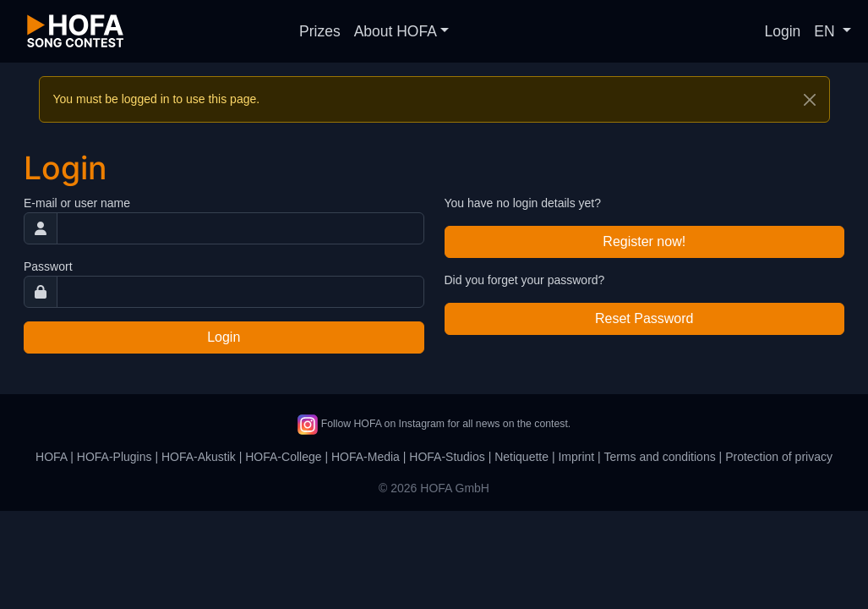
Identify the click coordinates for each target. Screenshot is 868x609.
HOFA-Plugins (115, 457)
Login (783, 31)
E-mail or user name (77, 203)
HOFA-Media (366, 457)
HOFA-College (283, 457)
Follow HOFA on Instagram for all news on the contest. (434, 424)
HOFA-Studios (447, 457)
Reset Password (644, 318)
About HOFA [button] (396, 31)
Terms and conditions (659, 457)
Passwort (48, 266)
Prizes (320, 31)
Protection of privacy (779, 457)
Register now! (644, 241)
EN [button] (826, 31)
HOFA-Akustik (199, 457)
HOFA (51, 457)
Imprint (576, 457)
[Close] (810, 100)
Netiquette (521, 457)
